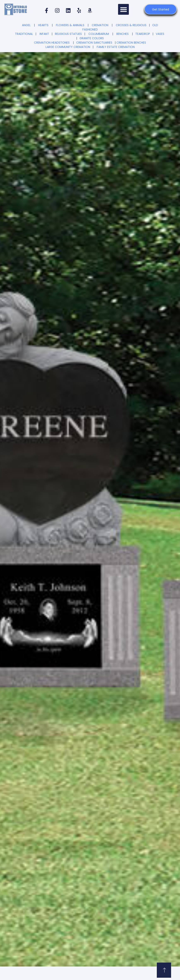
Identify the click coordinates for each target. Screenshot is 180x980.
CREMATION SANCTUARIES (94, 43)
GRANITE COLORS (92, 38)
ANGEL (26, 25)
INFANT (44, 34)
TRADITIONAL (24, 34)
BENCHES (123, 34)
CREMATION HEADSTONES (52, 43)
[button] (124, 9)
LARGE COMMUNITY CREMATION (68, 47)
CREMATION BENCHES (131, 43)
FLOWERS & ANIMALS (70, 25)
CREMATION (100, 25)
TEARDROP (143, 34)
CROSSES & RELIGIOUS (131, 25)
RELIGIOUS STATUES (68, 34)
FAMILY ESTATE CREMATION (116, 47)
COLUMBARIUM (99, 34)
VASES (160, 34)
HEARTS (43, 25)
